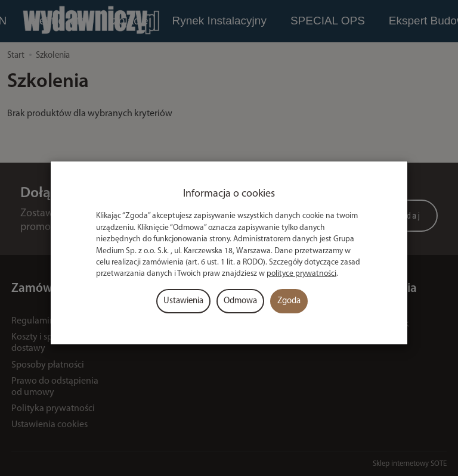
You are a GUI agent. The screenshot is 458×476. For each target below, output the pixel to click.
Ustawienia (183, 301)
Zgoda (289, 301)
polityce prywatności (301, 274)
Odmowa (240, 301)
